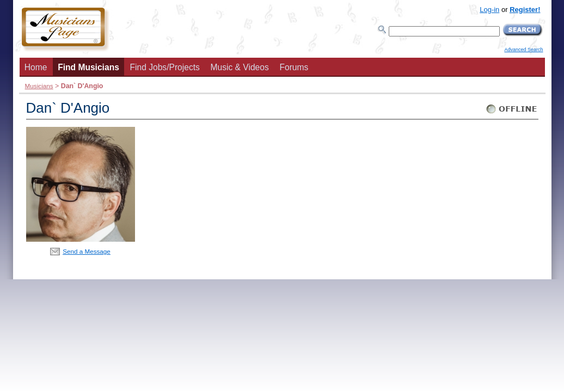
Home (36, 67)
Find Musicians (88, 67)
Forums (294, 67)
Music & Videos (240, 67)
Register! (525, 10)
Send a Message (87, 251)
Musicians (39, 86)
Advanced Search (523, 50)
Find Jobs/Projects (165, 67)
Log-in (489, 10)
